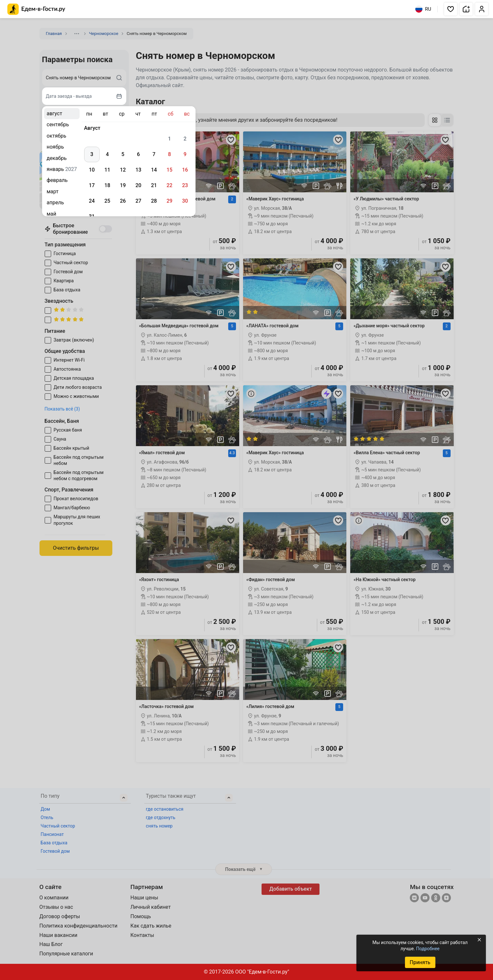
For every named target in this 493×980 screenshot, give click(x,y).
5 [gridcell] (123, 154)
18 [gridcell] (107, 185)
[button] (451, 9)
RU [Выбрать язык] (423, 9)
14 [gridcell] (154, 170)
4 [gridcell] (107, 154)
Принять (420, 962)
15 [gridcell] (169, 170)
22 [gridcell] (169, 185)
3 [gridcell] (92, 154)
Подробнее (428, 949)
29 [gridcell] (169, 201)
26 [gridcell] (123, 201)
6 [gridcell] (138, 154)
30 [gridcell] (185, 201)
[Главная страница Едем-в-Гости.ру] (36, 9)
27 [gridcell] (138, 201)
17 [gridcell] (92, 185)
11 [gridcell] (107, 170)
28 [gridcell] (154, 201)
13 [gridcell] (138, 170)
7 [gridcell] (154, 154)
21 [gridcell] (154, 185)
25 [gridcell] (107, 201)
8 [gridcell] (169, 154)
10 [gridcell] (92, 170)
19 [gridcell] (123, 185)
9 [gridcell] (185, 154)
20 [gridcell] (138, 185)
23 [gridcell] (185, 185)
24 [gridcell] (92, 201)
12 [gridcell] (123, 170)
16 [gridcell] (185, 170)
